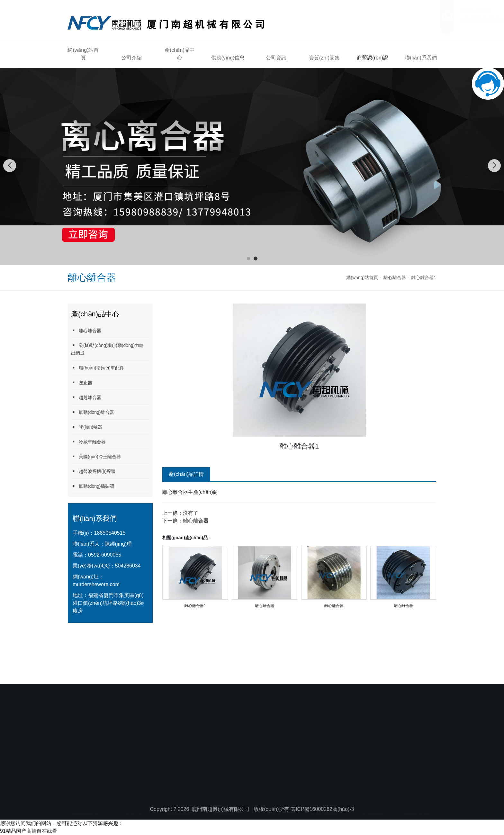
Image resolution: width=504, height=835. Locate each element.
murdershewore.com (96, 584)
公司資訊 (276, 58)
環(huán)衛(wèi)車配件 (98, 368)
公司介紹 (131, 58)
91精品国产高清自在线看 (29, 831)
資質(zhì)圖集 (324, 58)
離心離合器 (395, 277)
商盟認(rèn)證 (373, 58)
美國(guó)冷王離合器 (96, 456)
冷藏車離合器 (88, 442)
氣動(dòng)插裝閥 (93, 486)
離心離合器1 (424, 277)
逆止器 (82, 382)
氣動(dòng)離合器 (93, 412)
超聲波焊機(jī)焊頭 (93, 471)
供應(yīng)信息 (228, 58)
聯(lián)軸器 (87, 427)
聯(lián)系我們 (421, 58)
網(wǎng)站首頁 (83, 54)
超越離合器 (86, 397)
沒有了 (191, 513)
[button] (248, 259)
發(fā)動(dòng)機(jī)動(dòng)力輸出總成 (107, 349)
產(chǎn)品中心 (180, 54)
